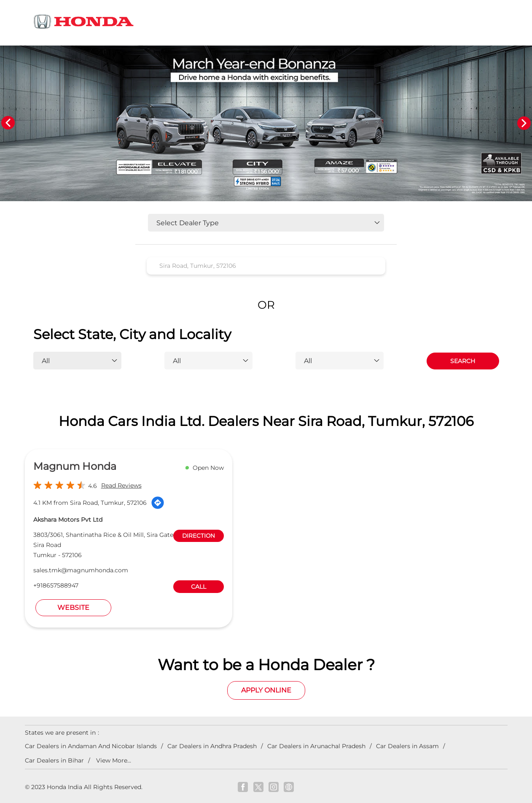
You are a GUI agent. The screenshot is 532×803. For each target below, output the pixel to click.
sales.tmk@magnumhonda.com (81, 570)
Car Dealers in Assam (407, 746)
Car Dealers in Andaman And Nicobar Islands (91, 746)
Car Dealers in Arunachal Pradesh (316, 746)
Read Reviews (121, 485)
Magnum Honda (75, 466)
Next (524, 123)
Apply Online (266, 690)
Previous (8, 123)
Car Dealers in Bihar (54, 760)
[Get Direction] (158, 503)
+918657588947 (56, 585)
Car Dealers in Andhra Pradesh (212, 746)
